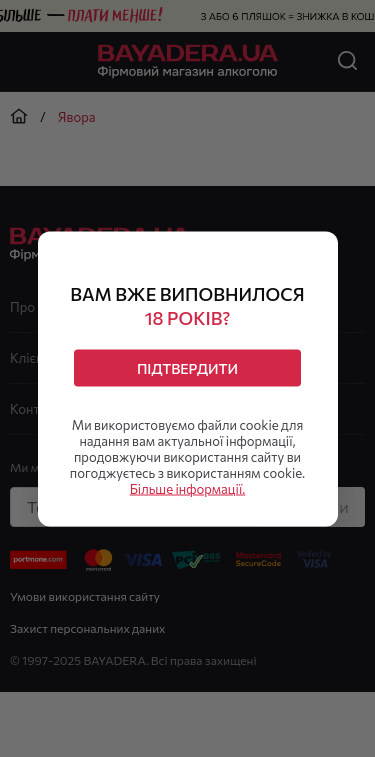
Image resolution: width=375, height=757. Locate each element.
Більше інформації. (188, 488)
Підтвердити (187, 367)
